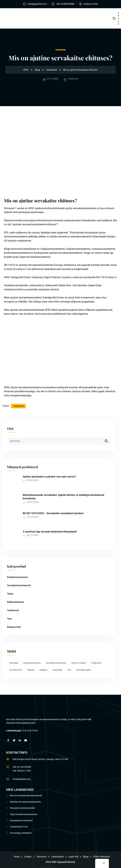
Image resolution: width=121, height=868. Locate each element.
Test (9, 619)
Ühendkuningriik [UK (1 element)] (84, 670)
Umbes (28, 857)
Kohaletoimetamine (17, 577)
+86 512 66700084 (22, 767)
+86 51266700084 (65, 4)
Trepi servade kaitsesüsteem (24, 814)
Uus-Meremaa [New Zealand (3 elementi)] (15, 670)
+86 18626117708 (22, 771)
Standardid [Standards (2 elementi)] (57, 670)
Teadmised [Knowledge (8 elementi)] (96, 663)
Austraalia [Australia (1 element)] (14, 663)
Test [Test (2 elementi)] (69, 670)
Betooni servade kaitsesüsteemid (26, 795)
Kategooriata (14, 627)
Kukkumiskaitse (16, 602)
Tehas (10, 594)
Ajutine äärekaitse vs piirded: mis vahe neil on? (49, 477)
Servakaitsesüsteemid (19, 585)
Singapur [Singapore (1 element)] (43, 670)
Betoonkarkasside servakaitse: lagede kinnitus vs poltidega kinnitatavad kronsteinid (63, 497)
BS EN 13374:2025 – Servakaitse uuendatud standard (53, 513)
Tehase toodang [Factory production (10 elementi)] (78, 663)
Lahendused (57, 857)
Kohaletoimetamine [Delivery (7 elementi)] (32, 663)
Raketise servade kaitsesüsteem (25, 802)
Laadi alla (73, 857)
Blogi (86, 857)
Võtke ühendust (102, 857)
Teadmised (73, 79)
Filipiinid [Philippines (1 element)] (31, 670)
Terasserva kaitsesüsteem (22, 808)
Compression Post (19, 827)
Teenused (41, 857)
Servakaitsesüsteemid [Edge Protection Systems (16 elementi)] (56, 663)
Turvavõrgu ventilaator (21, 833)
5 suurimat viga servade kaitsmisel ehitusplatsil (50, 532)
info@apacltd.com (37, 4)
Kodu (17, 857)
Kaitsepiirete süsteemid (21, 820)
